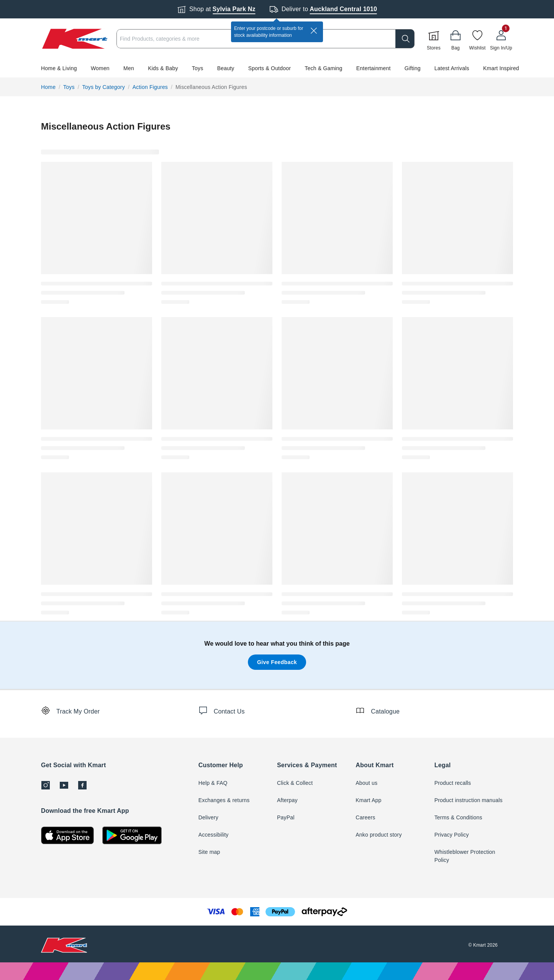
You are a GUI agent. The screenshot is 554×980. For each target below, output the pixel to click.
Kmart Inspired (501, 68)
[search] (405, 39)
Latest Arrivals (452, 68)
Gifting (413, 68)
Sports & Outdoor (270, 68)
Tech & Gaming (323, 68)
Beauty (226, 68)
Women (100, 68)
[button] (277, 68)
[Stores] (434, 39)
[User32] (501, 39)
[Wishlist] (477, 39)
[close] (314, 31)
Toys (198, 68)
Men (129, 68)
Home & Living (59, 68)
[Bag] (456, 39)
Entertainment (374, 68)
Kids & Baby (163, 68)
